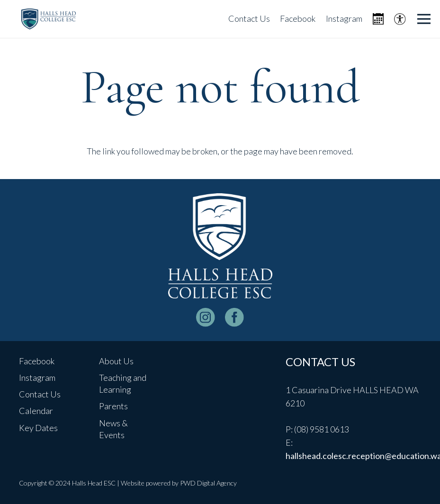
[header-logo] (49, 19)
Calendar (36, 411)
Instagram (37, 378)
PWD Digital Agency (208, 483)
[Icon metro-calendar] (378, 19)
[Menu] (424, 19)
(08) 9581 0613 (322, 429)
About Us (116, 361)
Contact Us (40, 394)
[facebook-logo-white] (234, 317)
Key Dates (38, 428)
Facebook (37, 361)
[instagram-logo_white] (206, 317)
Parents (113, 406)
